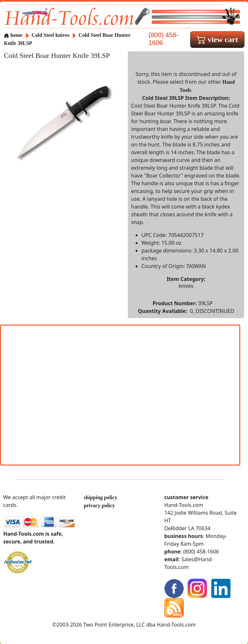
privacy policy (99, 505)
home (13, 35)
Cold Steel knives (51, 35)
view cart (217, 39)
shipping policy (100, 497)
